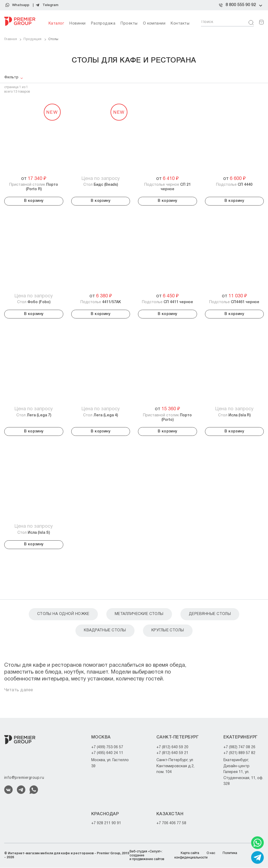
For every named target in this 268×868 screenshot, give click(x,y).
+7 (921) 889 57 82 (239, 753)
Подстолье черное (167, 187)
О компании (154, 24)
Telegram (50, 5)
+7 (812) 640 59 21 (172, 753)
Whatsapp (21, 5)
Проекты (129, 24)
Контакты (180, 24)
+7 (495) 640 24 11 (107, 753)
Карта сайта (190, 853)
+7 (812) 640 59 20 (172, 747)
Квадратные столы (105, 631)
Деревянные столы (210, 614)
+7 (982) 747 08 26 (239, 747)
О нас (211, 853)
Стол (101, 185)
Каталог (56, 24)
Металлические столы (139, 614)
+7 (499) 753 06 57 (107, 747)
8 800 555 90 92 (241, 5)
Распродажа (103, 24)
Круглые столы (168, 631)
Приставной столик (34, 187)
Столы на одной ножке (63, 614)
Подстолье (234, 185)
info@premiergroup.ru (24, 778)
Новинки (77, 24)
